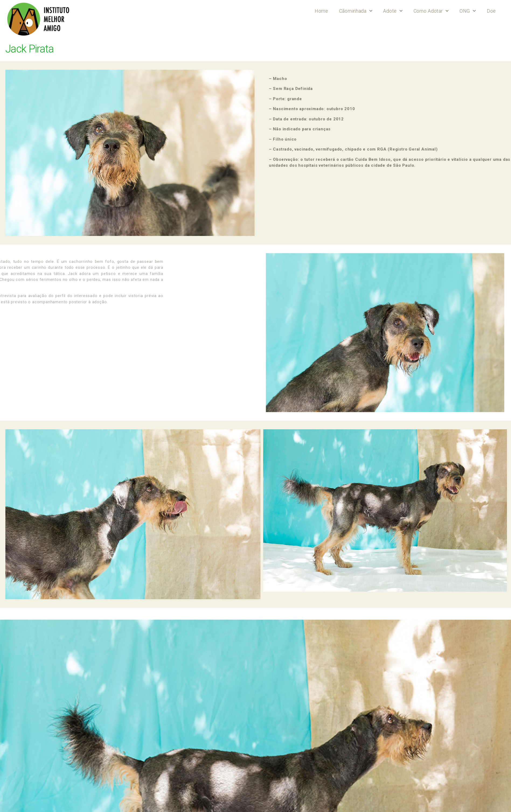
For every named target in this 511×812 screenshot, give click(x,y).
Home (321, 11)
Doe (491, 11)
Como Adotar (431, 11)
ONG (468, 11)
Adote (393, 11)
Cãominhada (356, 11)
